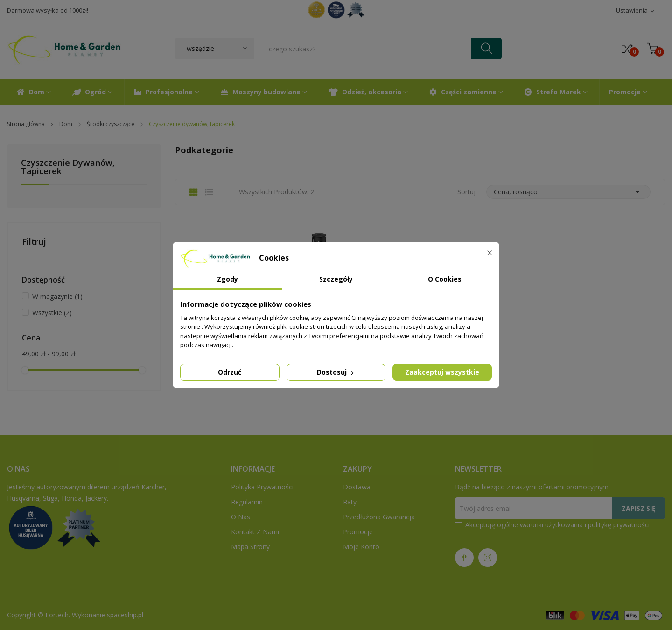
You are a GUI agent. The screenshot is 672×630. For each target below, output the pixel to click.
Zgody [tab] (227, 279)
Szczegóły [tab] (336, 279)
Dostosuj (336, 372)
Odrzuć (230, 372)
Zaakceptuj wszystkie (442, 372)
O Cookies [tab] (445, 279)
